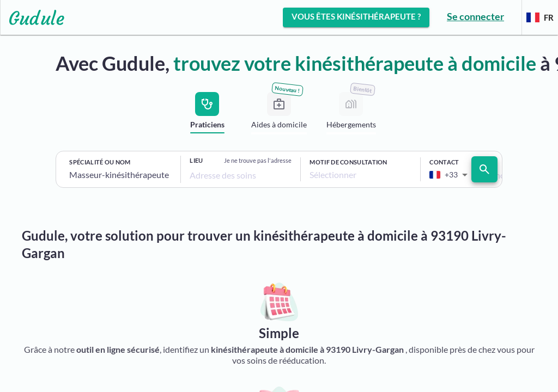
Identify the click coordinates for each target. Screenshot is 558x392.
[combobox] (120, 175)
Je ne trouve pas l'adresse (258, 160)
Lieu (196, 160)
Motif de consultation (348, 162)
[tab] (207, 115)
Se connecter (475, 16)
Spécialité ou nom (100, 162)
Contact (444, 162)
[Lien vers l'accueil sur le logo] (32, 17)
